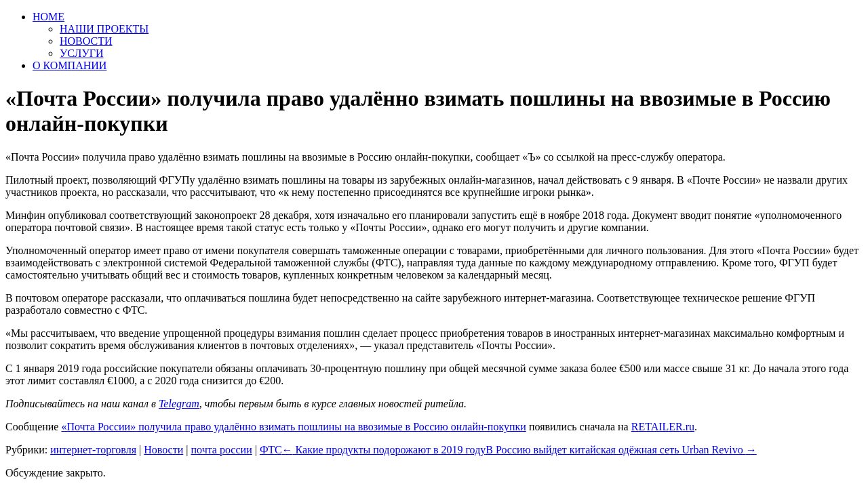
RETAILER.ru (663, 427)
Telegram (179, 404)
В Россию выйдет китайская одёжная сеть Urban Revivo (621, 450)
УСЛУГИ (82, 53)
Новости (163, 450)
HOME (48, 17)
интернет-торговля (93, 450)
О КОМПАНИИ (70, 65)
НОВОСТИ (86, 41)
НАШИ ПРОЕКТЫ (104, 29)
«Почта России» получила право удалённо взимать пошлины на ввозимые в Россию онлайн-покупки (293, 427)
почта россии (221, 450)
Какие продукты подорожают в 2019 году (384, 450)
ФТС (271, 450)
